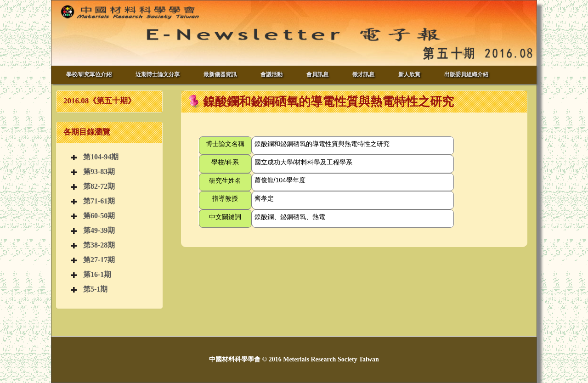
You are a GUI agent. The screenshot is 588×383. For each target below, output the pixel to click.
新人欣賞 (409, 74)
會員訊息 (317, 74)
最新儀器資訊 (220, 74)
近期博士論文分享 (158, 74)
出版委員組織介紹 (466, 74)
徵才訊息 (363, 74)
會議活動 (271, 74)
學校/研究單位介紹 (89, 74)
